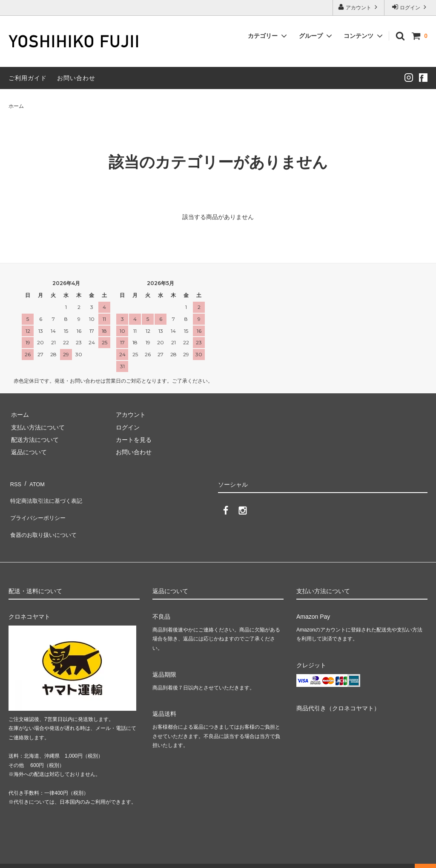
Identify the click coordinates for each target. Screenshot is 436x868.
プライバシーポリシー (38, 507)
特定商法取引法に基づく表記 (47, 494)
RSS (15, 482)
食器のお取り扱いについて (44, 519)
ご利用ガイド (28, 78)
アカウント (359, 7)
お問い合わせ (76, 78)
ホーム (16, 106)
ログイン (410, 7)
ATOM (34, 482)
